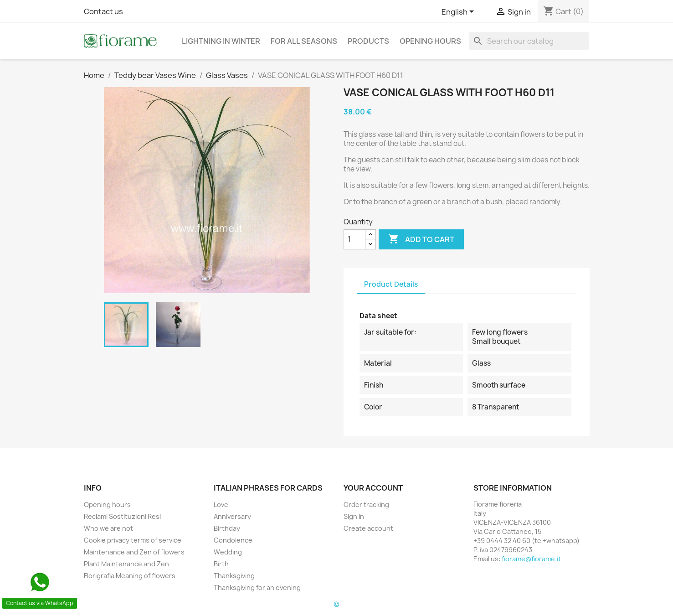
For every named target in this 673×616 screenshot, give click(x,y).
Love (221, 505)
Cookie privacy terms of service (133, 540)
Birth (221, 564)
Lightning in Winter (221, 41)
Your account (373, 488)
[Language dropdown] (459, 12)
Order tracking (366, 505)
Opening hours (430, 41)
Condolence (233, 540)
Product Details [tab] (391, 284)
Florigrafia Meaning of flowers (130, 576)
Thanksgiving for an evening (257, 588)
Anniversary (232, 516)
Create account (368, 528)
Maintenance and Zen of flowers (134, 552)
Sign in (354, 516)
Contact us (103, 11)
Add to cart (421, 239)
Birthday (227, 528)
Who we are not (108, 528)
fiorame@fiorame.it (531, 559)
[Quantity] (354, 239)
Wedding (228, 552)
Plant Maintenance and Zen (126, 564)
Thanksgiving (234, 576)
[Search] (529, 41)
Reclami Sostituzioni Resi (122, 516)
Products (368, 41)
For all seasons (304, 41)
